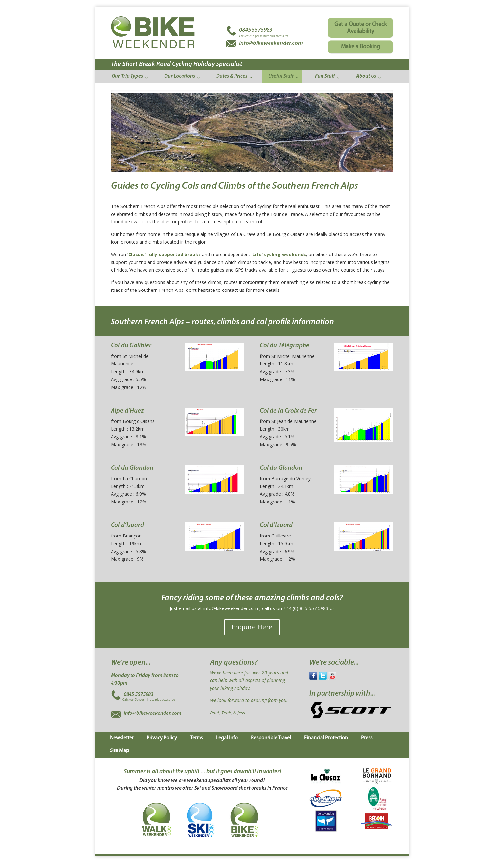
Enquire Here (252, 627)
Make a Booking (361, 47)
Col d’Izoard (127, 525)
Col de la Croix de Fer (288, 411)
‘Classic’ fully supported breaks (164, 254)
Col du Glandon (132, 468)
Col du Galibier (131, 346)
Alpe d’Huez (127, 411)
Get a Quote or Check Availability (360, 28)
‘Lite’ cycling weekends (279, 254)
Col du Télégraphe (285, 346)
